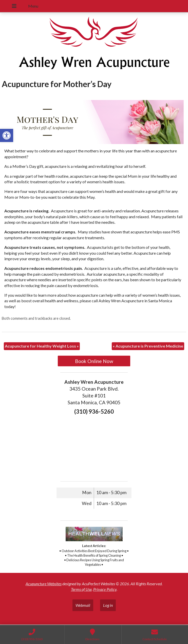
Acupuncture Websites (44, 584)
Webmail (83, 605)
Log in (108, 605)
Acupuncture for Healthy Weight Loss (42, 346)
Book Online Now (94, 361)
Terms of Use (81, 589)
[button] (7, 135)
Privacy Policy (105, 589)
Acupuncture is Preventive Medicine (148, 346)
